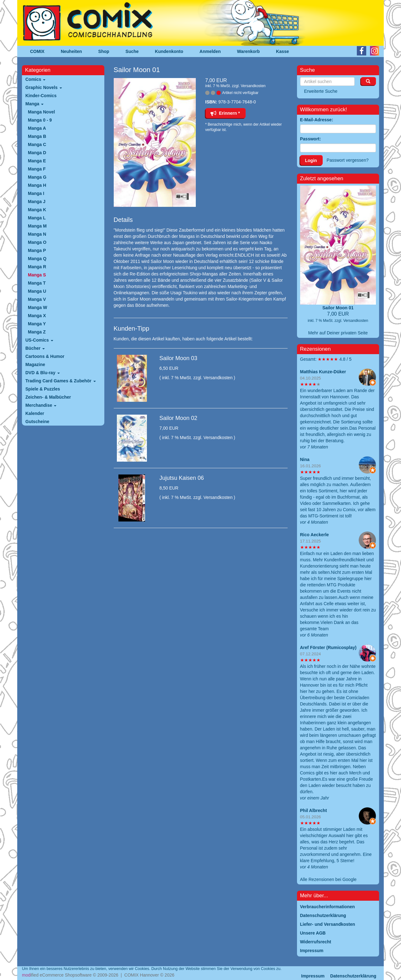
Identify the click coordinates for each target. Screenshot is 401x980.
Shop (104, 51)
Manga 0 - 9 (40, 120)
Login (311, 160)
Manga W (37, 307)
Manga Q (37, 259)
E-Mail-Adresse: (317, 120)
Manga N (37, 234)
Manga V (37, 299)
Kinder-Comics (41, 96)
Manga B (37, 136)
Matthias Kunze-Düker (323, 372)
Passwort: (311, 139)
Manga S (37, 275)
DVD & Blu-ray (43, 373)
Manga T (37, 283)
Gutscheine (37, 422)
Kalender (35, 413)
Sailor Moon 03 (178, 358)
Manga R (37, 267)
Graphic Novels (44, 87)
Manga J (37, 202)
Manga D (37, 153)
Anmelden (210, 51)
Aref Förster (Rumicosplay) (328, 647)
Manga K (37, 210)
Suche (132, 51)
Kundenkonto (169, 51)
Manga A (37, 128)
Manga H (37, 185)
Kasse (282, 51)
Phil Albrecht (314, 810)
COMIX (37, 51)
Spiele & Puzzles (43, 389)
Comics (35, 79)
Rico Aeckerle (315, 535)
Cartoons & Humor (45, 356)
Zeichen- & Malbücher (48, 397)
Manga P (37, 250)
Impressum (313, 976)
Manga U (37, 291)
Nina (305, 459)
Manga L (37, 218)
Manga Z (37, 332)
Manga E (37, 161)
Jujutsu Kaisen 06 (182, 478)
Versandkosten (253, 86)
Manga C (37, 144)
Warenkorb (249, 51)
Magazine (35, 364)
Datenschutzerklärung (353, 976)
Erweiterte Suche (321, 91)
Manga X (37, 316)
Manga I (36, 193)
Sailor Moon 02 (178, 418)
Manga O (37, 242)
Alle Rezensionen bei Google (328, 879)
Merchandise (41, 405)
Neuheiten (71, 51)
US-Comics (39, 340)
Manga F (37, 169)
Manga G (37, 177)
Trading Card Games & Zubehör (61, 381)
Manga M (37, 226)
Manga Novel (41, 112)
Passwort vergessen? (348, 160)
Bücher (35, 348)
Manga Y (37, 324)
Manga (34, 104)
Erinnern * (225, 113)
